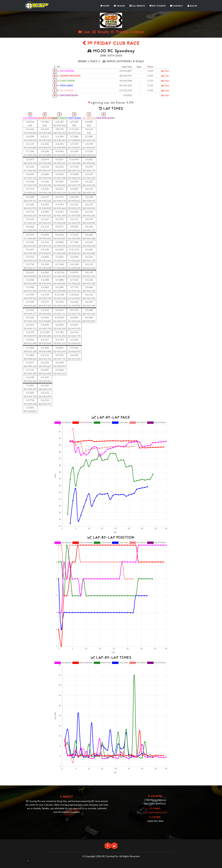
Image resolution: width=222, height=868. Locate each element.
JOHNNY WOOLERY (70, 76)
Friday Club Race (111, 44)
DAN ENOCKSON (69, 95)
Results (101, 32)
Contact (176, 6)
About (137, 32)
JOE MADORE (67, 71)
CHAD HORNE (67, 81)
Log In (192, 6)
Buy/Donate (157, 6)
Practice (120, 32)
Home (105, 6)
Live (84, 32)
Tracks (119, 6)
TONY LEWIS (66, 85)
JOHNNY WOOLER (47, 118)
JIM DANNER (66, 90)
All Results (137, 6)
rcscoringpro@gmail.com (155, 812)
